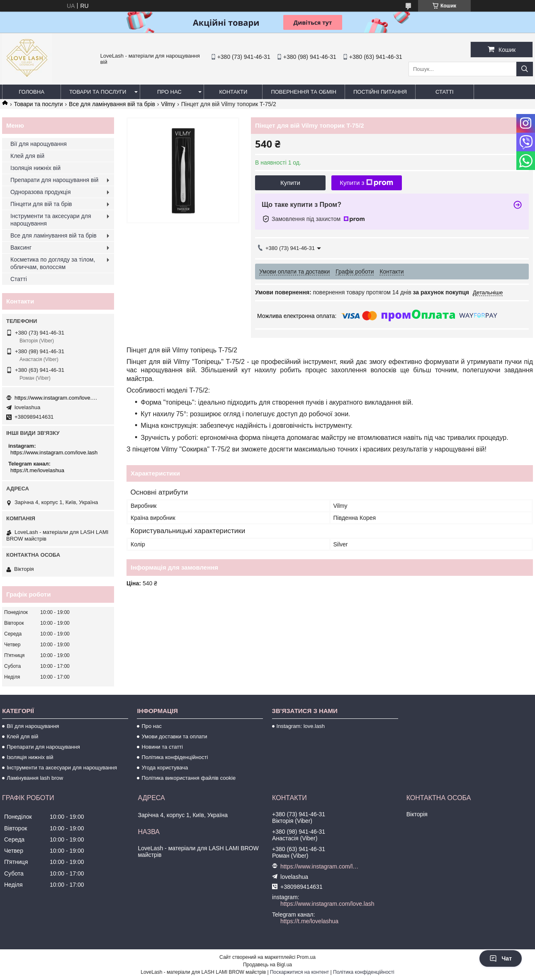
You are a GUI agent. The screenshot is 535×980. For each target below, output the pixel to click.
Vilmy (168, 104)
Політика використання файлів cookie (188, 778)
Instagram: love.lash (301, 726)
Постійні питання (380, 92)
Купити (290, 183)
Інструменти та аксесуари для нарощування (51, 220)
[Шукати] (525, 69)
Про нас (169, 92)
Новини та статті (162, 747)
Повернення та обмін (304, 92)
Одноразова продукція (41, 192)
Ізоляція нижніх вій (35, 168)
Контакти (233, 92)
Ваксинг (21, 247)
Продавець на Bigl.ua (267, 965)
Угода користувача (165, 768)
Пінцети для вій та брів (41, 204)
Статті (445, 92)
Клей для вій (27, 156)
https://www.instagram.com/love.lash (56, 398)
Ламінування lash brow (35, 778)
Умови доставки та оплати (174, 736)
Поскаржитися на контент (299, 972)
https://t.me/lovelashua (37, 470)
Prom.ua (306, 957)
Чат (501, 958)
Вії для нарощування (39, 144)
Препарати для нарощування (43, 747)
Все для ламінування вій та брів (112, 104)
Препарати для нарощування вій (54, 180)
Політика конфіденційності (175, 757)
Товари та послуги (98, 92)
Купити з (366, 183)
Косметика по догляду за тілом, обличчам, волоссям (53, 263)
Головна (32, 92)
